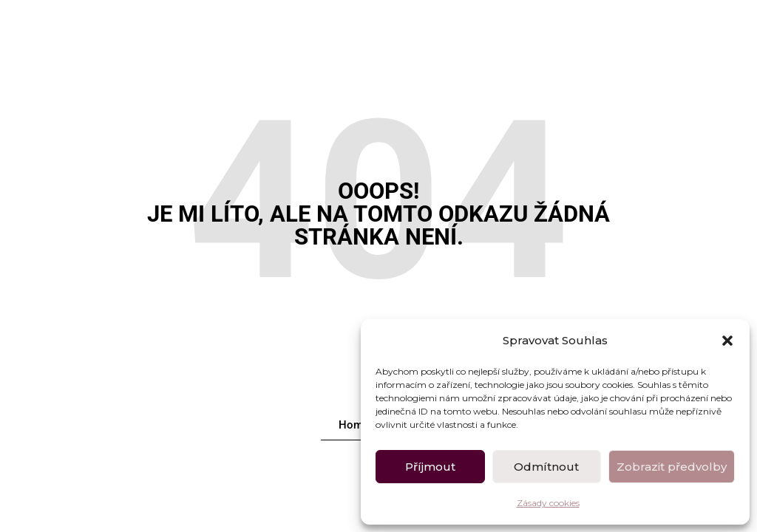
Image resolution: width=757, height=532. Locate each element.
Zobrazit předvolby (672, 467)
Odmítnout (546, 467)
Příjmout (430, 467)
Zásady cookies (548, 503)
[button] (727, 341)
